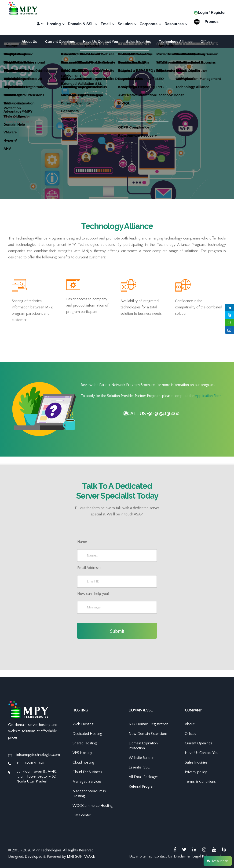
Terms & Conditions (200, 782)
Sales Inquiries (139, 41)
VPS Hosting (82, 753)
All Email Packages (144, 777)
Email (106, 24)
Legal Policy (202, 856)
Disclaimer (182, 856)
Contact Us (163, 856)
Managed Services (87, 782)
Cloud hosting (83, 762)
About (190, 724)
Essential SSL (139, 767)
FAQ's (133, 856)
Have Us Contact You (100, 41)
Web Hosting (83, 724)
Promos (212, 21)
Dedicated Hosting (87, 734)
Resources (174, 24)
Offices (207, 41)
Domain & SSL (81, 24)
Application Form (208, 396)
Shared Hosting (85, 743)
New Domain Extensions (148, 734)
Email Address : (89, 568)
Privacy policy (196, 772)
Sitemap (146, 856)
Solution (125, 24)
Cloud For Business (87, 772)
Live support (218, 861)
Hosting (54, 24)
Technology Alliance (176, 41)
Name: (82, 542)
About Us (29, 41)
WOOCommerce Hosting (93, 806)
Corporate (149, 24)
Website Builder (141, 758)
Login (201, 13)
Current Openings (60, 41)
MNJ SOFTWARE (81, 857)
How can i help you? (93, 594)
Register (218, 13)
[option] (117, 142)
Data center (82, 815)
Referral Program (142, 786)
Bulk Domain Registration (148, 724)
